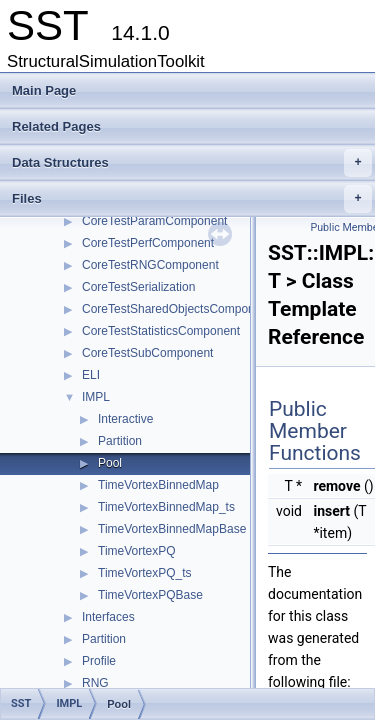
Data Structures (192, 163)
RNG (95, 683)
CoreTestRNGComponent (150, 265)
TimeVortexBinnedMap (158, 485)
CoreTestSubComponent (147, 353)
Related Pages (56, 126)
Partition (120, 441)
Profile (99, 661)
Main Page (44, 90)
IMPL (96, 397)
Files (192, 199)
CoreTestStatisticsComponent (161, 331)
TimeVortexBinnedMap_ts (166, 507)
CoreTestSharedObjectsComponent (176, 309)
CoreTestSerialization (138, 287)
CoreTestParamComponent (154, 221)
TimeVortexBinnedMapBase (172, 529)
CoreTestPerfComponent (148, 243)
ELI (91, 375)
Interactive (125, 419)
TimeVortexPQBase (150, 595)
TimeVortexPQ (137, 551)
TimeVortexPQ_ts (145, 573)
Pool (110, 463)
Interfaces (108, 617)
